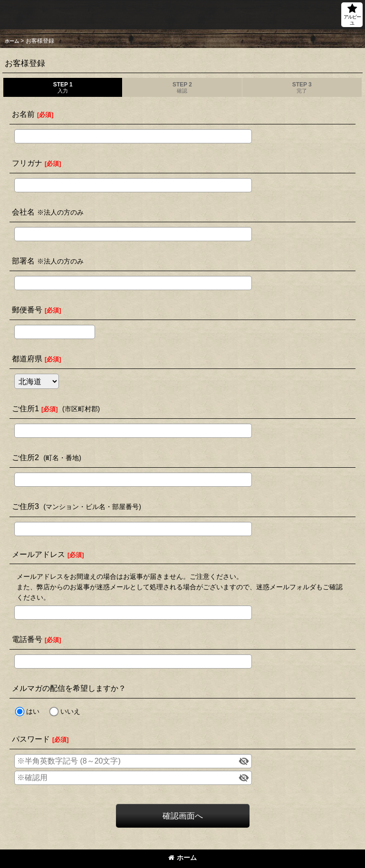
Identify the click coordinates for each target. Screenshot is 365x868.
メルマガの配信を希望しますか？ (69, 688)
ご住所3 (25, 506)
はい (33, 711)
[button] (352, 15)
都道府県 (27, 359)
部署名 (23, 261)
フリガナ (27, 163)
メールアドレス (38, 554)
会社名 (23, 212)
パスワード (31, 739)
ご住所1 (25, 408)
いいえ (70, 711)
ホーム (182, 858)
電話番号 (27, 639)
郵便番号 (27, 310)
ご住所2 (25, 457)
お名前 (23, 114)
